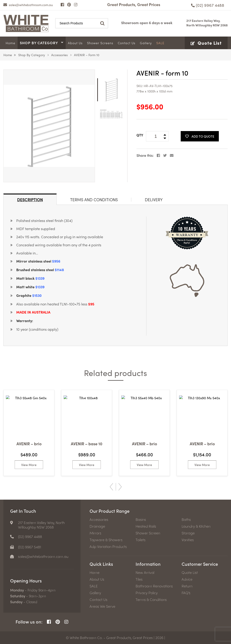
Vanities (188, 540)
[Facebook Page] (62, 5)
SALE (94, 586)
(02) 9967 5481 (30, 547)
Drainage (97, 526)
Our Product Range (110, 511)
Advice (187, 579)
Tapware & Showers (106, 540)
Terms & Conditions (151, 600)
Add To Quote (200, 136)
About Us (97, 579)
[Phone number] (208, 5)
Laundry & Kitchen (196, 526)
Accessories (59, 55)
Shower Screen (148, 533)
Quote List (190, 572)
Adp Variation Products (108, 547)
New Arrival (145, 572)
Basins (141, 519)
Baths (186, 519)
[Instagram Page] (76, 5)
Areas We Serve (102, 606)
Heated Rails (146, 526)
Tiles (139, 579)
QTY (140, 135)
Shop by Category (32, 55)
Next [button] (120, 487)
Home (8, 55)
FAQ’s (186, 593)
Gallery (95, 593)
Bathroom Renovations (154, 586)
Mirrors (95, 533)
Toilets (141, 540)
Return (187, 586)
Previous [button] (111, 487)
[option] (49, 126)
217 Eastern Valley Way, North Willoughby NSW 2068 (207, 23)
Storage (188, 533)
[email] (28, 5)
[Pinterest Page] (69, 5)
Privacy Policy (147, 593)
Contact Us (98, 600)
